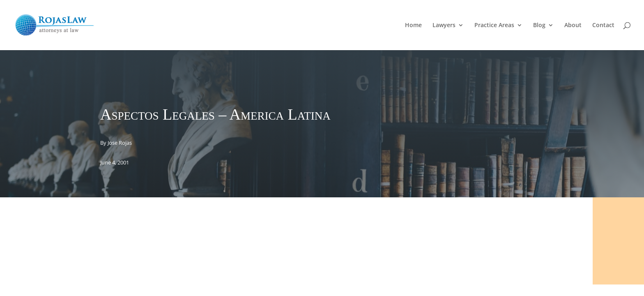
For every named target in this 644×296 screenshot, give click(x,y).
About (573, 25)
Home (413, 25)
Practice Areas (494, 25)
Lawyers (444, 25)
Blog (539, 25)
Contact (603, 25)
